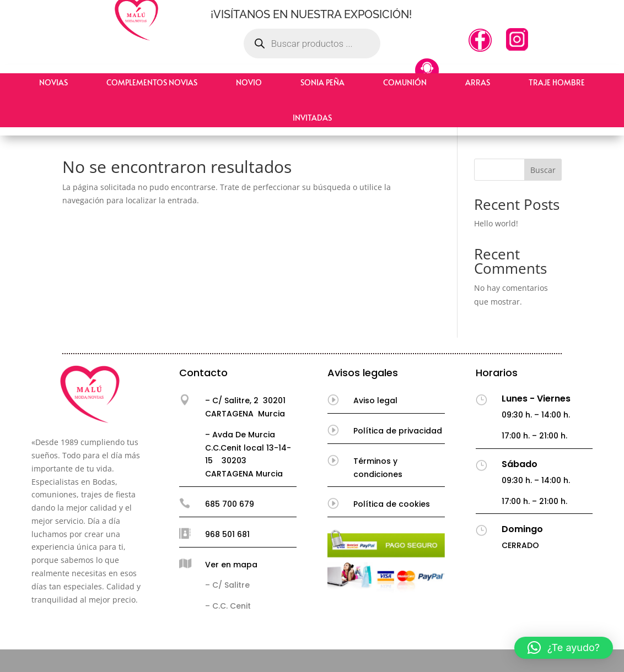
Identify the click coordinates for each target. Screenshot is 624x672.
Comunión (405, 82)
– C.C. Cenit (228, 606)
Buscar (543, 170)
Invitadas (312, 118)
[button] (564, 648)
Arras (478, 82)
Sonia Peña (322, 82)
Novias (53, 82)
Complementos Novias (152, 82)
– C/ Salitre (227, 585)
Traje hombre (557, 82)
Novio (249, 82)
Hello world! (496, 223)
